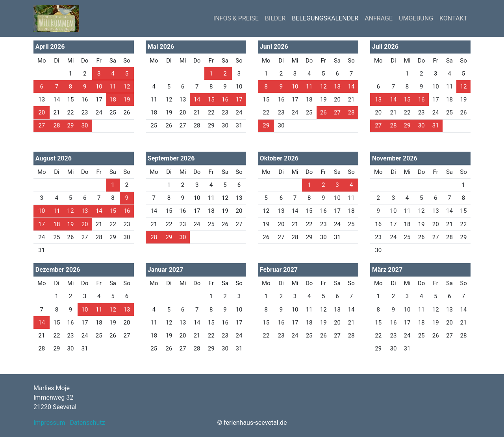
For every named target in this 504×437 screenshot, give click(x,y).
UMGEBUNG (416, 18)
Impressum (49, 423)
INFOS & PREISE (236, 18)
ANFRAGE (379, 18)
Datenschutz (87, 423)
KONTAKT (453, 18)
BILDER (275, 18)
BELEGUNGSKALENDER (325, 18)
